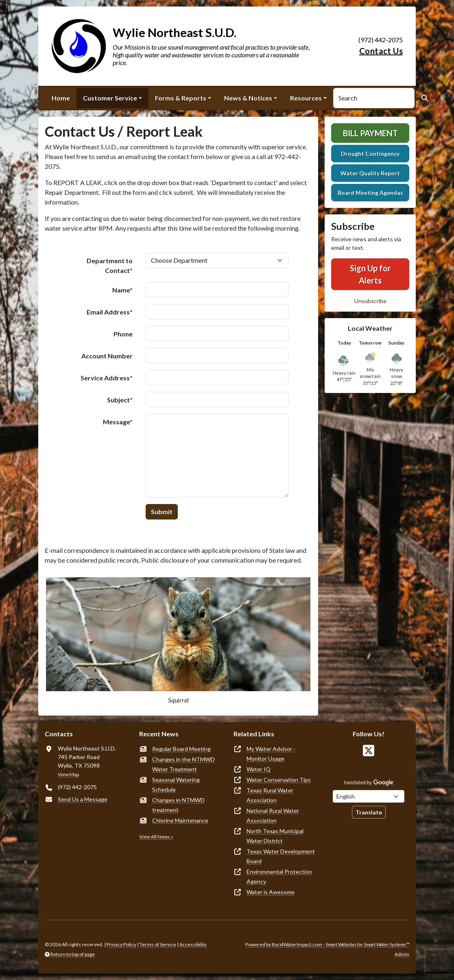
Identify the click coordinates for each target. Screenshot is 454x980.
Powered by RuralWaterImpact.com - (327, 944)
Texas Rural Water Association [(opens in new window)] (270, 795)
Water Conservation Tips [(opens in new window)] (279, 780)
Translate (369, 812)
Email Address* (110, 312)
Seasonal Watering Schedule (176, 785)
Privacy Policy (121, 944)
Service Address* (107, 378)
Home (61, 98)
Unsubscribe (370, 301)
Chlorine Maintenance (180, 820)
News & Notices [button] (248, 98)
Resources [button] (306, 98)
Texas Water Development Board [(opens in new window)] (281, 856)
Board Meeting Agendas (370, 193)
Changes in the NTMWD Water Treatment (183, 764)
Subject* (120, 400)
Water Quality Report (370, 173)
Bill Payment (370, 133)
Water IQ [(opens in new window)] (259, 769)
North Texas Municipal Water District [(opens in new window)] (275, 836)
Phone (123, 334)
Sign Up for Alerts (370, 274)
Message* (118, 422)
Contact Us (381, 51)
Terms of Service (158, 944)
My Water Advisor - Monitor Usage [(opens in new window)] (271, 754)
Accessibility (193, 944)
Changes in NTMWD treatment (178, 805)
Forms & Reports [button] (181, 98)
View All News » (156, 837)
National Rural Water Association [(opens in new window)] (273, 815)
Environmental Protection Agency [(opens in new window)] (279, 876)
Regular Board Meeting (181, 749)
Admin (402, 954)
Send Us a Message (83, 799)
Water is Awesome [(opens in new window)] (271, 892)
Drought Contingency (370, 154)
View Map (68, 774)
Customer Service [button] (110, 98)
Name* (122, 290)
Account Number (107, 356)
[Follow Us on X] (369, 751)
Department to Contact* (110, 265)
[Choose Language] (369, 796)
